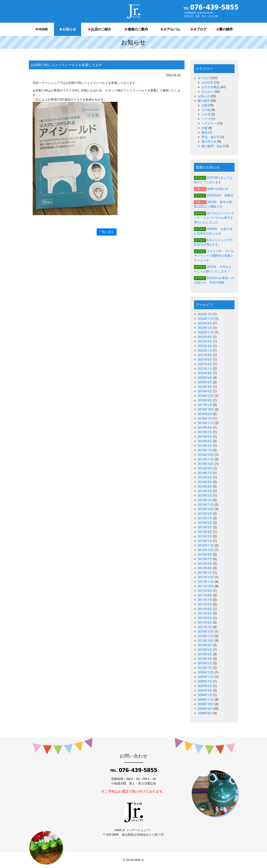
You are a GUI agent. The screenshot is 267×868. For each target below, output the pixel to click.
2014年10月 (206, 464)
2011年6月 (205, 604)
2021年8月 (205, 355)
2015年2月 (205, 446)
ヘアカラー (209, 123)
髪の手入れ (209, 142)
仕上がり (208, 92)
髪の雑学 (224, 29)
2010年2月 (205, 663)
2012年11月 (206, 545)
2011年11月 (206, 582)
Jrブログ (198, 29)
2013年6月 (205, 523)
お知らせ (68, 29)
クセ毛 (206, 114)
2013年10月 (206, 509)
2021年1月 (205, 369)
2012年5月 (205, 564)
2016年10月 (206, 409)
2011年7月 (205, 600)
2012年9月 (205, 555)
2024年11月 (206, 319)
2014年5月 (205, 482)
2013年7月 (205, 518)
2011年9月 (205, 591)
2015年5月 (205, 441)
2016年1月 (205, 419)
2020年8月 (205, 373)
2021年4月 (205, 364)
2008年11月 (206, 700)
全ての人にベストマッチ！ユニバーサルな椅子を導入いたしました (214, 218)
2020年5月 (205, 382)
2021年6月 (205, 360)
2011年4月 (205, 613)
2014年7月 (205, 473)
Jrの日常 (207, 83)
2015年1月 (205, 450)
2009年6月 (205, 686)
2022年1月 (205, 351)
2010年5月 (205, 654)
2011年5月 (205, 609)
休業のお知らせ (218, 189)
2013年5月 (205, 527)
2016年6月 (205, 414)
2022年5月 (205, 341)
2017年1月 (205, 405)
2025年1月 (205, 314)
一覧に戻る (107, 232)
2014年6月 (205, 477)
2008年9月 (205, 709)
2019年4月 (205, 391)
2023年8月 (205, 323)
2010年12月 (206, 632)
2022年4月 (205, 346)
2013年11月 (206, 505)
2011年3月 (205, 618)
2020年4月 (205, 387)
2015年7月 (205, 432)
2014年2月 (205, 496)
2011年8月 (205, 595)
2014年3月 (205, 491)
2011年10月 (206, 586)
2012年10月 (206, 550)
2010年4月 (205, 659)
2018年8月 (205, 400)
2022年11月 (206, 332)
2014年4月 (205, 487)
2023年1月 (205, 328)
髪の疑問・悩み (212, 146)
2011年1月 (205, 627)
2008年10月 (206, 704)
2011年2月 (205, 623)
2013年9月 (205, 514)
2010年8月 (205, 645)
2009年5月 (205, 691)
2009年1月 (205, 695)
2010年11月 (206, 636)
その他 (206, 110)
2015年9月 (205, 428)
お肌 (205, 105)
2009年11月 (206, 677)
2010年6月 (205, 650)
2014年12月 (206, 455)
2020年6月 (205, 378)
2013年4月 (205, 532)
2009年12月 (206, 672)
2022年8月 (205, 337)
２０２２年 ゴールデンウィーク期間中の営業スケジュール (214, 256)
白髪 (205, 128)
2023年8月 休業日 (220, 195)
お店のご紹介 (99, 29)
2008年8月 (205, 713)
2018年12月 (206, 396)
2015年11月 (206, 423)
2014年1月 (205, 500)
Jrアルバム (170, 29)
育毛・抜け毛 (211, 137)
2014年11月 (206, 459)
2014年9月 (205, 468)
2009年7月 (205, 681)
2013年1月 (205, 541)
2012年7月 (205, 559)
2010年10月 (206, 641)
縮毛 (205, 133)
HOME (41, 29)
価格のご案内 (136, 29)
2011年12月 (206, 577)
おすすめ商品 (211, 87)
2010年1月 (205, 668)
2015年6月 (205, 437)
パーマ (206, 119)
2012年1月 (205, 573)
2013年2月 (205, 536)
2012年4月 (205, 568)
